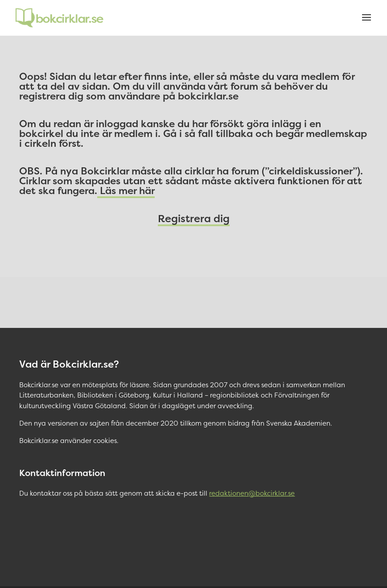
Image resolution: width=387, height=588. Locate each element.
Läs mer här (126, 190)
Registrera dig (194, 218)
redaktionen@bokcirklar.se (252, 493)
